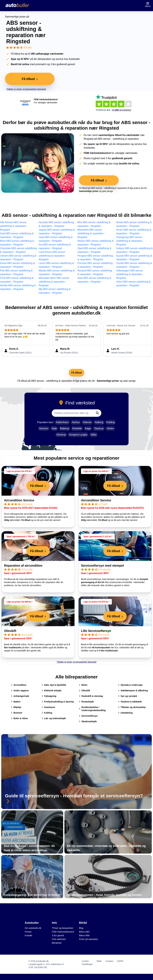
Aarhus (76, 422)
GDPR (120, 961)
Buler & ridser (19, 718)
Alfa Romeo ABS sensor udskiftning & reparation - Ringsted (14, 226)
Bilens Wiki (84, 935)
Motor (83, 685)
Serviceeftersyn (88, 716)
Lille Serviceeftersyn (96, 631)
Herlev (110, 428)
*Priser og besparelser (63, 928)
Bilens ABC (84, 932)
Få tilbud (77, 373)
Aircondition (19, 685)
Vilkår (99, 961)
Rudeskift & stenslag (91, 696)
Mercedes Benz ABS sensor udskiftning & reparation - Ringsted (54, 282)
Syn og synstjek (128, 696)
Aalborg (99, 422)
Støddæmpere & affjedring (133, 691)
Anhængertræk (20, 696)
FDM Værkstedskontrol (63, 932)
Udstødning (125, 713)
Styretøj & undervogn (130, 685)
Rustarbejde (86, 702)
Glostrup (61, 435)
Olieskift (10, 631)
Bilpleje (16, 707)
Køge (88, 428)
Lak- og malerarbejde (54, 718)
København (62, 422)
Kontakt (28, 935)
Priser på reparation (89, 939)
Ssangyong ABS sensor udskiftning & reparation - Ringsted (130, 241)
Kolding (110, 422)
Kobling (47, 713)
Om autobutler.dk (33, 928)
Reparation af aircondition (23, 566)
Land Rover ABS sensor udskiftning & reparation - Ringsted (52, 256)
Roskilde (77, 428)
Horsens (44, 428)
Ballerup (65, 428)
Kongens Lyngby (78, 435)
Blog (81, 928)
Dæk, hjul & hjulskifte (54, 685)
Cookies (109, 961)
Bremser (17, 713)
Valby (94, 435)
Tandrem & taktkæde (130, 702)
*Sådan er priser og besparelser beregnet (26, 89)
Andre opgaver (20, 691)
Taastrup (99, 428)
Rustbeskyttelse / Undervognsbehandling (92, 709)
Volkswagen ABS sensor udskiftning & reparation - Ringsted (130, 274)
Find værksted (59, 939)
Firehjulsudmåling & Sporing (58, 702)
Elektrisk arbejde (52, 691)
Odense (87, 422)
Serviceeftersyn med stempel (102, 566)
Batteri (16, 702)
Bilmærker (57, 943)
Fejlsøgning (49, 696)
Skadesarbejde (88, 721)
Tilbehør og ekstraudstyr (132, 707)
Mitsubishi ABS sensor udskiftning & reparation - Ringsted (91, 233)
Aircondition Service (19, 500)
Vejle (54, 428)
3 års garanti (58, 935)
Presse (28, 932)
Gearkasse (48, 707)
